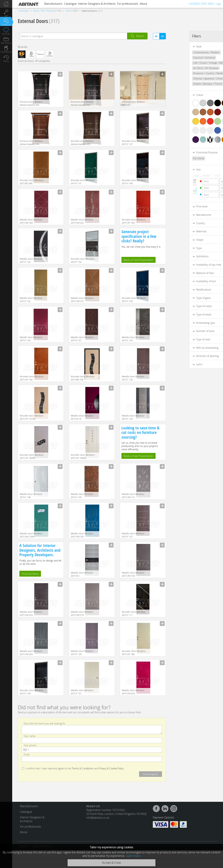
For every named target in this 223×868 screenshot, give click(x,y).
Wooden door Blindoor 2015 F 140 (134, 300)
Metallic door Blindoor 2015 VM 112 (133, 496)
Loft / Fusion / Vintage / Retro (192, 63)
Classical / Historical (186, 58)
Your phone (30, 745)
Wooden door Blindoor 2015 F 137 (134, 143)
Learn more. (133, 856)
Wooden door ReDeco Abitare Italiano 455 (82, 143)
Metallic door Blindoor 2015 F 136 (133, 378)
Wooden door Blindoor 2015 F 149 (32, 692)
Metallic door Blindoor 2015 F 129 (133, 417)
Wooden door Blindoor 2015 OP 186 (134, 653)
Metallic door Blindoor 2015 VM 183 (82, 535)
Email (27, 754)
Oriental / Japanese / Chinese (192, 79)
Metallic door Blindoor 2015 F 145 (82, 496)
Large (179, 176)
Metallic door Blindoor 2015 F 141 (82, 339)
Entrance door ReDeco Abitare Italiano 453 (31, 103)
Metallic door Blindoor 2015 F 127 (133, 535)
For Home (181, 158)
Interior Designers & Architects (97, 4)
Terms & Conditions (83, 768)
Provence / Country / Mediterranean (195, 73)
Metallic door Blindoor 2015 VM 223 (31, 613)
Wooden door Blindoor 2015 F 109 (134, 182)
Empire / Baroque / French (190, 84)
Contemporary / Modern (189, 52)
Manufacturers (53, 4)
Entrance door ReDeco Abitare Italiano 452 (82, 103)
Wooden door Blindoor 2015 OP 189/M (83, 456)
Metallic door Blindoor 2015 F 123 (31, 260)
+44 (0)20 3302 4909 (201, 4)
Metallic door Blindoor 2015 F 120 (133, 339)
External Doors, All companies (34, 61)
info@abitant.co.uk (98, 818)
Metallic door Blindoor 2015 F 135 (82, 653)
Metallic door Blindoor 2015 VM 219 (82, 613)
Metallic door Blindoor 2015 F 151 (82, 692)
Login (218, 4)
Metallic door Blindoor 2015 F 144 (31, 339)
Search (140, 36)
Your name (30, 736)
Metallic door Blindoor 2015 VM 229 (133, 692)
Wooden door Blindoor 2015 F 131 (83, 182)
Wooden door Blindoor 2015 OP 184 (134, 221)
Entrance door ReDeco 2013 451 (133, 103)
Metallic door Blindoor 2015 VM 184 (31, 221)
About (143, 4)
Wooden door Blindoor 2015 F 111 (134, 613)
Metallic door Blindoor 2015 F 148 (31, 496)
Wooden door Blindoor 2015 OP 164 (32, 378)
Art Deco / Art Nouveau (188, 68)
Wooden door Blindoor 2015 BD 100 (83, 378)
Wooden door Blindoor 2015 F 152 (83, 260)
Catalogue (70, 4)
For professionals (128, 4)
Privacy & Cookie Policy (111, 768)
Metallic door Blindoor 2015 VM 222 (82, 221)
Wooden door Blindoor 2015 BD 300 (32, 182)
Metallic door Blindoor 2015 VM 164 (133, 574)
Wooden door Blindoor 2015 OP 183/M (32, 456)
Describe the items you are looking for (45, 723)
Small (200, 176)
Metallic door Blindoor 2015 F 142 (31, 300)
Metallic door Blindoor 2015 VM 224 (31, 653)
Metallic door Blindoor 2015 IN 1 (82, 574)
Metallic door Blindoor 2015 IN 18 (82, 417)
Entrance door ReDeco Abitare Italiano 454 (31, 143)
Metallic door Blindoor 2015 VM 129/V (31, 535)
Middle (189, 176)
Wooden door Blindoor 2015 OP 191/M (32, 417)
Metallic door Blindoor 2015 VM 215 (82, 300)
